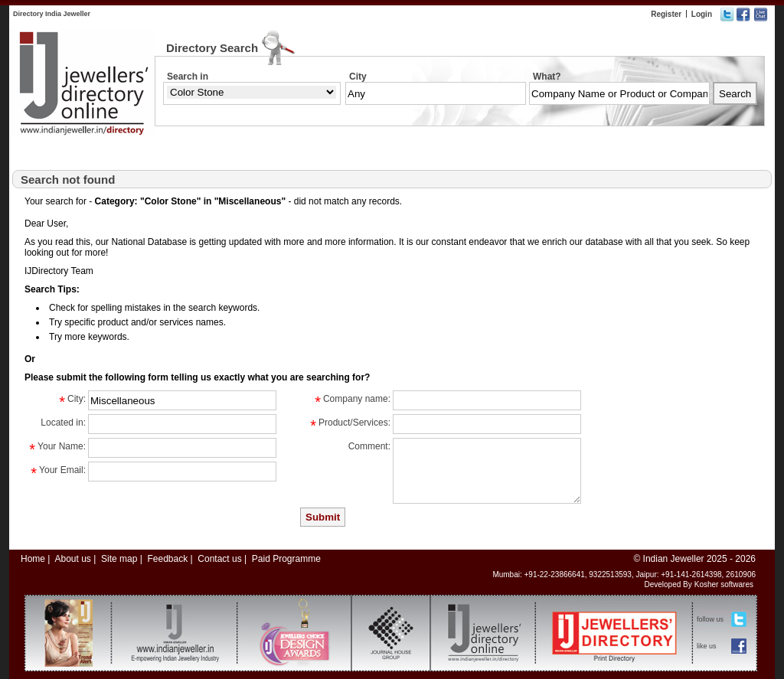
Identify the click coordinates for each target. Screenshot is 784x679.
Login (702, 14)
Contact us (219, 559)
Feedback (167, 559)
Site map (119, 559)
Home (33, 559)
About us (72, 559)
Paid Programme (286, 559)
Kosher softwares (724, 584)
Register (666, 14)
